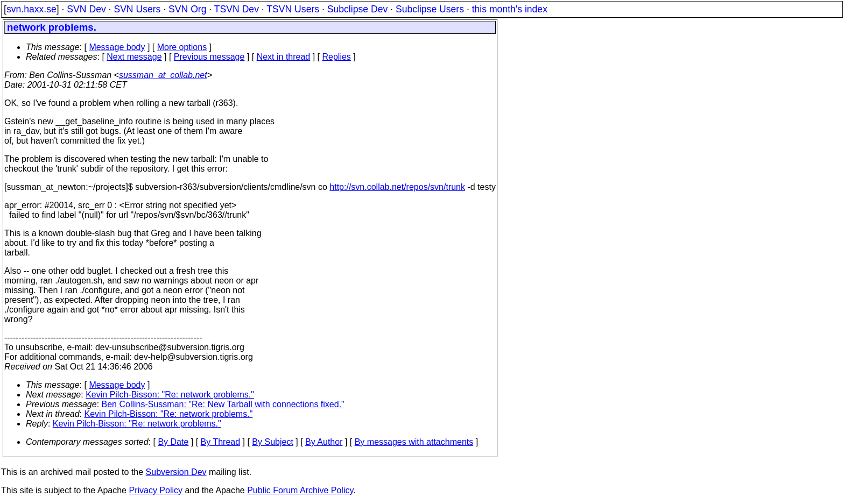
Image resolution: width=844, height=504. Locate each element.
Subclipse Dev (357, 9)
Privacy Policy (156, 490)
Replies (337, 57)
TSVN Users (293, 9)
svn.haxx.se (31, 9)
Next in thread (284, 57)
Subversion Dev (176, 472)
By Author (324, 442)
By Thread (221, 442)
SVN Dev (86, 9)
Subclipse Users (430, 9)
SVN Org (187, 9)
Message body (117, 47)
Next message (134, 57)
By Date (173, 442)
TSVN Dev (237, 9)
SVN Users (137, 9)
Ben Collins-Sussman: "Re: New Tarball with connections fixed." (223, 404)
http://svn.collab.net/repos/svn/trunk (397, 187)
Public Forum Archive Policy (300, 490)
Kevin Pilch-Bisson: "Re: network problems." (170, 395)
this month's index (510, 9)
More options (182, 47)
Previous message (209, 57)
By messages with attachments (414, 442)
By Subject (272, 442)
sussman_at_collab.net (163, 75)
